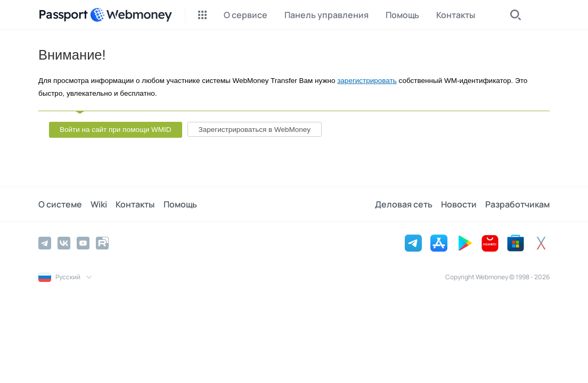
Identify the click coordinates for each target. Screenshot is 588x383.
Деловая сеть (404, 204)
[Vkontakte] (64, 243)
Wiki (99, 204)
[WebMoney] (131, 15)
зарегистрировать (367, 81)
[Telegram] (45, 243)
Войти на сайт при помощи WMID (116, 130)
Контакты (135, 204)
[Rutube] (102, 243)
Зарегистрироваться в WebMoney (255, 130)
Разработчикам (517, 204)
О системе (60, 204)
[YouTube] (83, 243)
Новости (459, 204)
